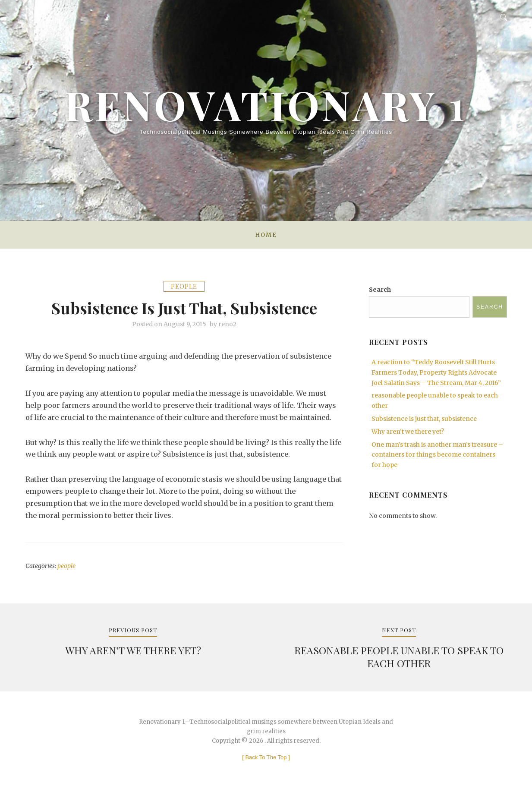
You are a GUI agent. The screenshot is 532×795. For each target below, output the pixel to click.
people (184, 286)
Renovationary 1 (266, 104)
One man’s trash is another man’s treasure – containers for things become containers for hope (437, 455)
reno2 (227, 324)
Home (266, 235)
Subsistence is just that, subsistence (424, 419)
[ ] (266, 757)
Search (380, 290)
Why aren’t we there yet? (408, 432)
